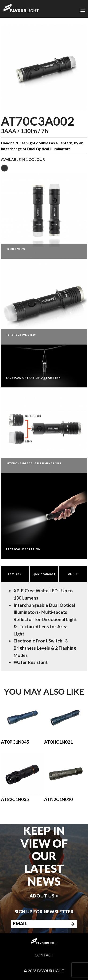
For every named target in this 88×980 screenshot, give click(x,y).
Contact (44, 955)
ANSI (73, 574)
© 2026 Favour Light (44, 971)
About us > (44, 896)
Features (15, 574)
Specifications (44, 574)
